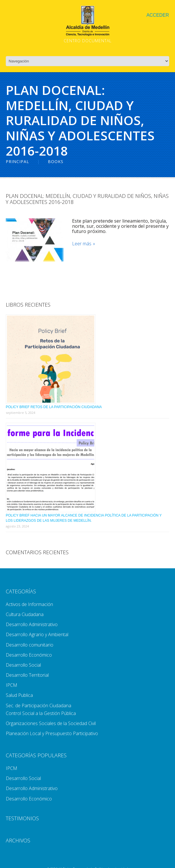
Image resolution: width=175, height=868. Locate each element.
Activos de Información (29, 604)
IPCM (12, 685)
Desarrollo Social (23, 665)
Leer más (82, 244)
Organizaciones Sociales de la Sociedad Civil (51, 723)
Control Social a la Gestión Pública (41, 713)
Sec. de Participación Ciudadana (38, 706)
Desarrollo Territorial (27, 675)
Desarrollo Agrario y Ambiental (37, 634)
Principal (17, 161)
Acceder (158, 15)
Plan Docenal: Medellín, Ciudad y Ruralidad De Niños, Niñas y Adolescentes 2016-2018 (87, 199)
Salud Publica (19, 695)
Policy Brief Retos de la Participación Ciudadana (54, 407)
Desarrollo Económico (29, 655)
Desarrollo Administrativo (32, 624)
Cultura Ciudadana (25, 614)
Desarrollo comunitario (30, 645)
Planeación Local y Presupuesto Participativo (52, 733)
